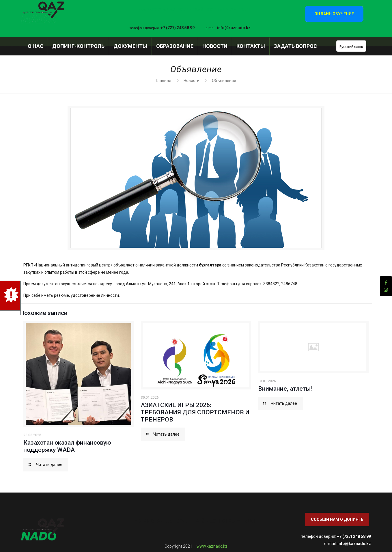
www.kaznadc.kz (212, 546)
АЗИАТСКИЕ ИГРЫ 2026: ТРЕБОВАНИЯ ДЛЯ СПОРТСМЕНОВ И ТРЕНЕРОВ (195, 412)
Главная (164, 81)
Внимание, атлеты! (285, 389)
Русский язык (351, 47)
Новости (192, 81)
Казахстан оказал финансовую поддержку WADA (67, 446)
